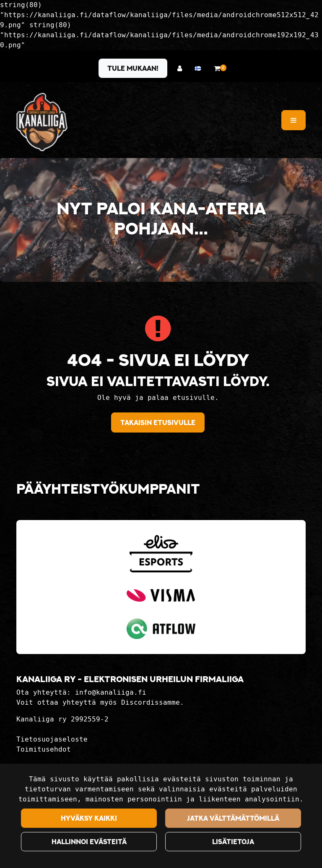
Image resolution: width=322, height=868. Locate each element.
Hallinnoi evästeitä (89, 842)
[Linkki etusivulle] (42, 122)
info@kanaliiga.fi (111, 692)
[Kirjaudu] (182, 68)
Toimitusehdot (44, 749)
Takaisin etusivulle (158, 422)
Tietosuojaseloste (52, 739)
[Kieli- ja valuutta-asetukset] (200, 68)
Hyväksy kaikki (89, 818)
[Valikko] (293, 120)
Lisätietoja (233, 842)
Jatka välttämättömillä (233, 818)
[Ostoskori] (217, 68)
